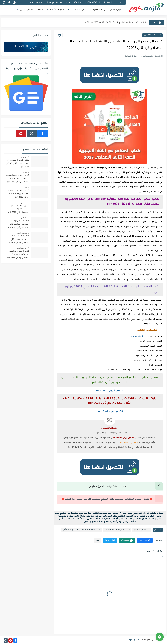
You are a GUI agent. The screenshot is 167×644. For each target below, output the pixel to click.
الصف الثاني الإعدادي (152, 35)
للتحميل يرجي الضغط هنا (110, 412)
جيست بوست (36, 3)
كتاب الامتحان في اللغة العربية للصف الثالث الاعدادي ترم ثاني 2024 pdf (18, 255)
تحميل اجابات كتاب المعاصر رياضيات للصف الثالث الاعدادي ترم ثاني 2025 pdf (17, 179)
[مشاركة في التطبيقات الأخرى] (98, 540)
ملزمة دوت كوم (135, 640)
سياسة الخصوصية (74, 3)
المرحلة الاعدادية (78, 10)
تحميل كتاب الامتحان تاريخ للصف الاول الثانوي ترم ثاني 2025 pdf (18, 164)
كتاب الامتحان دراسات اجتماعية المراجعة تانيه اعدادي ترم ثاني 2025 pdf (19, 224)
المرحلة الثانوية (57, 10)
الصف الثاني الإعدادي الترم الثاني (117, 530)
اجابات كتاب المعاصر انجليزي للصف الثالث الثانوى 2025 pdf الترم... (115, 22)
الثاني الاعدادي (139, 337)
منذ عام (24, 157)
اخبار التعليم (116, 10)
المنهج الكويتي (26, 10)
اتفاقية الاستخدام (92, 3)
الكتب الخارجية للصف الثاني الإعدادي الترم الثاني (82, 530)
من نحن (119, 3)
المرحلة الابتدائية (100, 10)
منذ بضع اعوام (22, 233)
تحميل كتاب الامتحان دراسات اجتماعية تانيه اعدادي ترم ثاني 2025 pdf (19, 209)
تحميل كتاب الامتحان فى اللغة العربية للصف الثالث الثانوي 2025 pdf (18, 194)
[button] (145, 540)
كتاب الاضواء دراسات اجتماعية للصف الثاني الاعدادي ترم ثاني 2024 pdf (18, 239)
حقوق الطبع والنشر (54, 3)
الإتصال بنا (108, 3)
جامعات (39, 10)
